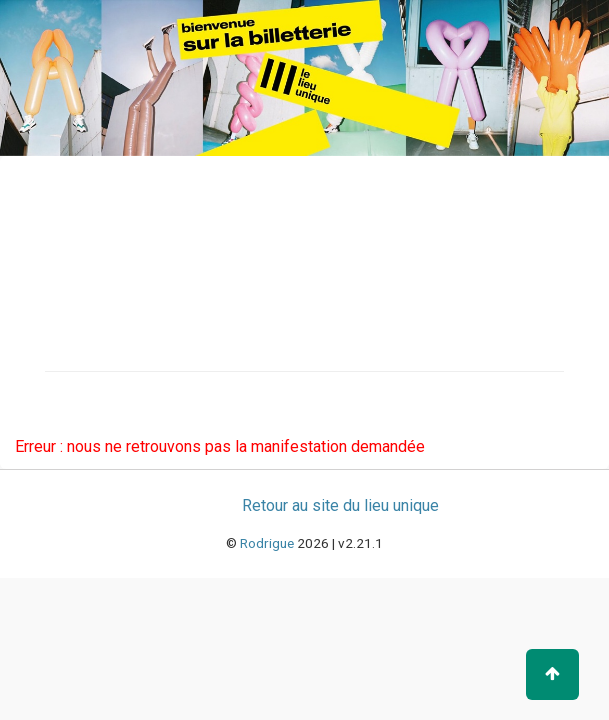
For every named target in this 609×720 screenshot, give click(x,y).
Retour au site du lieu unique (340, 505)
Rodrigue (267, 543)
